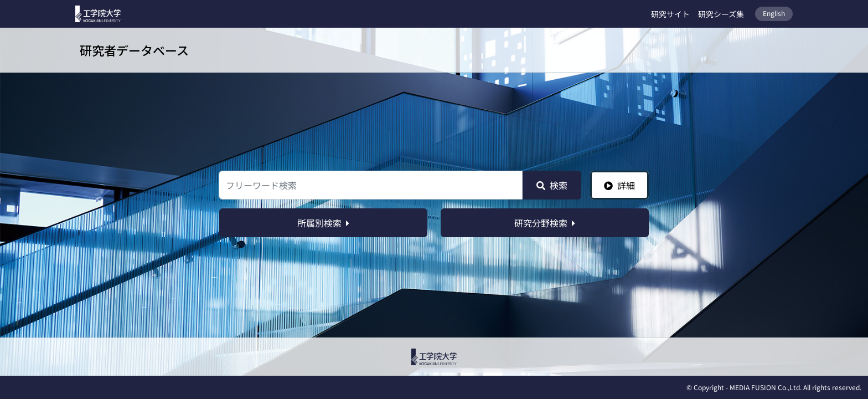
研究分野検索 (545, 223)
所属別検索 (323, 223)
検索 (552, 185)
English (774, 13)
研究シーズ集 (721, 14)
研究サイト (670, 14)
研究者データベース (134, 50)
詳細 (619, 185)
